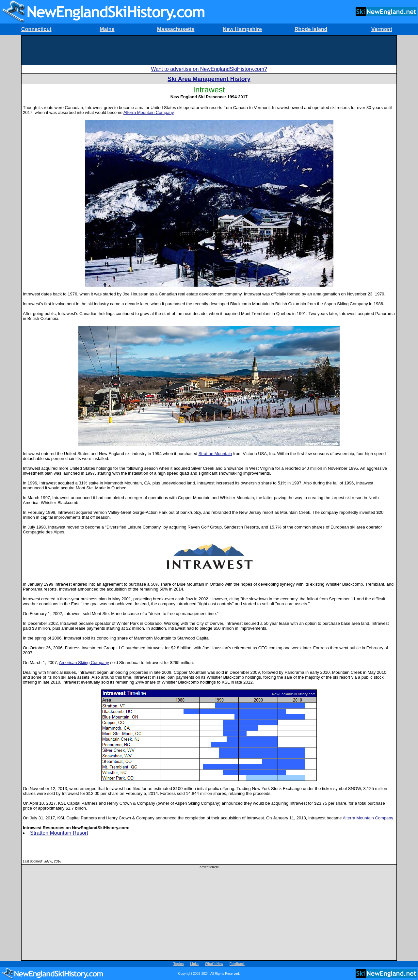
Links (194, 964)
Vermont (382, 29)
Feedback (237, 964)
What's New (214, 964)
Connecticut (36, 29)
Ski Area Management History (209, 79)
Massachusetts (176, 29)
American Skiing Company (84, 663)
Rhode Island (311, 29)
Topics (178, 964)
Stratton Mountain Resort (59, 833)
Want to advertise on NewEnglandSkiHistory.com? (209, 69)
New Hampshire (242, 29)
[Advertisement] (209, 50)
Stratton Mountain (215, 454)
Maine (107, 29)
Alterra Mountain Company (149, 112)
